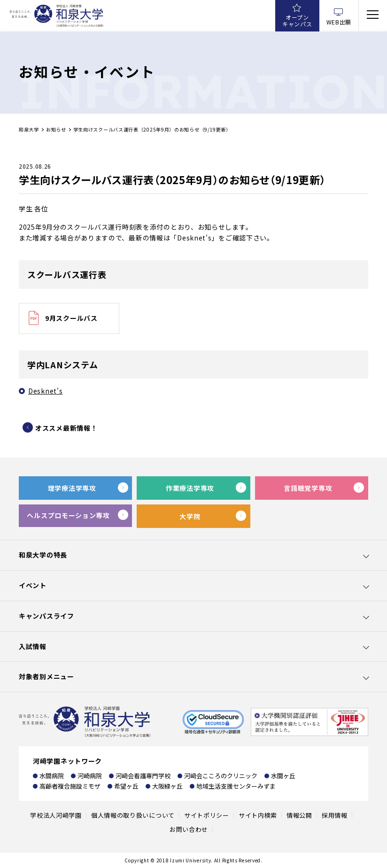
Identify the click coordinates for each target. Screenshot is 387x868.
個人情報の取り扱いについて (133, 815)
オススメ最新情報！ (66, 428)
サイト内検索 (258, 815)
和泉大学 (29, 129)
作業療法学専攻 (190, 488)
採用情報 (335, 815)
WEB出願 (339, 22)
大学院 (190, 516)
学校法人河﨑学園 (56, 815)
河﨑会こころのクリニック (221, 776)
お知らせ (56, 129)
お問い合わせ (189, 829)
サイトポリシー (207, 815)
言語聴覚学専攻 (308, 488)
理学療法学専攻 (72, 488)
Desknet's (45, 391)
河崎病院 (90, 776)
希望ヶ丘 (126, 786)
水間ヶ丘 (283, 776)
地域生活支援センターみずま (236, 786)
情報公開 (299, 815)
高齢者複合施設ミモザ (70, 786)
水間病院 (52, 776)
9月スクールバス (71, 318)
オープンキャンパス (297, 20)
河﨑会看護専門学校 (143, 776)
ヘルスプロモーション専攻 (68, 515)
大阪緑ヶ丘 (167, 786)
